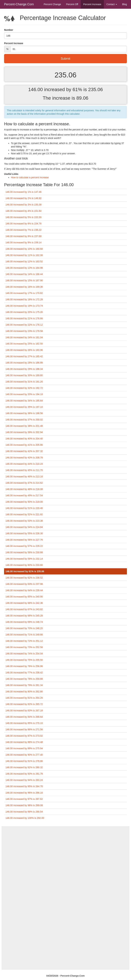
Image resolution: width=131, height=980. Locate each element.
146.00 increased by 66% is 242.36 (24, 603)
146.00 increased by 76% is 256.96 (24, 666)
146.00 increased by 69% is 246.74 (24, 622)
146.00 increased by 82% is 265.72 (24, 704)
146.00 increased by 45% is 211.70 (24, 470)
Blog (125, 4)
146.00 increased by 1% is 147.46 (23, 192)
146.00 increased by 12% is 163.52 (24, 261)
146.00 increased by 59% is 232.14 (24, 559)
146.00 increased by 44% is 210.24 (24, 464)
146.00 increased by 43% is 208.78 (24, 458)
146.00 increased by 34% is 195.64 (24, 401)
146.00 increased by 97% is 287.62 (24, 799)
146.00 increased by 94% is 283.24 (24, 780)
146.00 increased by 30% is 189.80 (24, 375)
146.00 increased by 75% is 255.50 (24, 660)
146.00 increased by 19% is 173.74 (24, 306)
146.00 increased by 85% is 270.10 (24, 723)
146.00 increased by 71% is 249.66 (24, 635)
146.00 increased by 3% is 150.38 (23, 205)
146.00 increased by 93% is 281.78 (24, 774)
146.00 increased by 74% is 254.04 (24, 654)
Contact (112, 4)
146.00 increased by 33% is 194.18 (24, 394)
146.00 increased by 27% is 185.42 (24, 356)
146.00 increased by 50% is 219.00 (24, 502)
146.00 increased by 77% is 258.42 (24, 673)
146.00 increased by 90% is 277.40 (24, 755)
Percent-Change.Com (19, 4)
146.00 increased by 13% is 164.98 (24, 268)
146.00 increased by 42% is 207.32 (24, 451)
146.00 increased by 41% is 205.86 (24, 445)
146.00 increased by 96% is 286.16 (24, 793)
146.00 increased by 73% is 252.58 (24, 647)
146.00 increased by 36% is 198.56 (24, 413)
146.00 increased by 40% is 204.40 (24, 439)
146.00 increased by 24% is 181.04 (24, 337)
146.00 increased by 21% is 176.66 (24, 318)
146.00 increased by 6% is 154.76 (23, 224)
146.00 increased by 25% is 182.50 (24, 344)
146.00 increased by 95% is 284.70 (24, 786)
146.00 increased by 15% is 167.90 (24, 280)
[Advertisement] (65, 850)
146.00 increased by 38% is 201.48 (24, 426)
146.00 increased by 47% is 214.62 (24, 483)
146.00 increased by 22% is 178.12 (24, 325)
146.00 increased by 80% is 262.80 (24, 692)
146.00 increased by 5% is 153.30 (23, 217)
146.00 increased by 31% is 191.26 (24, 382)
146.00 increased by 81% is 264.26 (24, 698)
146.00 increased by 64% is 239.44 (24, 590)
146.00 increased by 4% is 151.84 (23, 211)
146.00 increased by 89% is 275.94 (24, 748)
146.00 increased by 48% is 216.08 (24, 489)
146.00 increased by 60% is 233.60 (24, 565)
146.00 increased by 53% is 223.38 (24, 521)
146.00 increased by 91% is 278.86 (24, 761)
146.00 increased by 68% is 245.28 (24, 616)
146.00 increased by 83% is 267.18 (24, 710)
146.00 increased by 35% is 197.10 (24, 407)
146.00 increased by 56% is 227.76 (24, 540)
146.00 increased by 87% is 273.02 (24, 736)
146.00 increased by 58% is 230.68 (24, 552)
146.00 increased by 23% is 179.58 (24, 331)
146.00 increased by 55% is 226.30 (24, 533)
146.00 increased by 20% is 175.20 (24, 312)
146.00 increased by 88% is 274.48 (24, 742)
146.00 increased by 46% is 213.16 (24, 476)
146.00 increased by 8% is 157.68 (23, 236)
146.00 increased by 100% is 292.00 (25, 818)
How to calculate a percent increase (30, 177)
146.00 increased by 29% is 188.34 (24, 369)
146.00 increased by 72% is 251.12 (24, 641)
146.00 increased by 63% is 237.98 (24, 584)
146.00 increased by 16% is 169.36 (24, 287)
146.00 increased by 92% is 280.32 (24, 767)
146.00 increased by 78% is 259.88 (24, 679)
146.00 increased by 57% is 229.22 (24, 546)
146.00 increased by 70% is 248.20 (24, 628)
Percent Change (52, 4)
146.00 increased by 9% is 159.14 (23, 243)
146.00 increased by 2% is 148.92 (23, 198)
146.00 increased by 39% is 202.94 (24, 432)
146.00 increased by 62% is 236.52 (24, 578)
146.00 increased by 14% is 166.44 (24, 274)
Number (9, 30)
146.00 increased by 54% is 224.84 (24, 527)
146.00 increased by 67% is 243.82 (24, 609)
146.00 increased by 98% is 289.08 (24, 805)
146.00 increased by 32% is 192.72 (24, 388)
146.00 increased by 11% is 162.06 (24, 255)
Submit (65, 59)
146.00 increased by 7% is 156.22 (23, 230)
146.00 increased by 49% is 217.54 (24, 495)
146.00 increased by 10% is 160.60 (24, 249)
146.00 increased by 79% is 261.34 (24, 685)
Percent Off (72, 4)
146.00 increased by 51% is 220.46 (24, 508)
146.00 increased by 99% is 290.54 (24, 812)
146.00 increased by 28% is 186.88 (24, 363)
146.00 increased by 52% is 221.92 (24, 514)
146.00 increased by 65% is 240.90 (24, 597)
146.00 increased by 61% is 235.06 (25, 571)
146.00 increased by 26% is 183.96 (24, 350)
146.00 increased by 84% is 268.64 (24, 717)
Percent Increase (92, 4)
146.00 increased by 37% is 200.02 (24, 420)
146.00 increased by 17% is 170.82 (24, 293)
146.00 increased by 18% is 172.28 (24, 299)
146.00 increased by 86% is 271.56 (24, 729)
